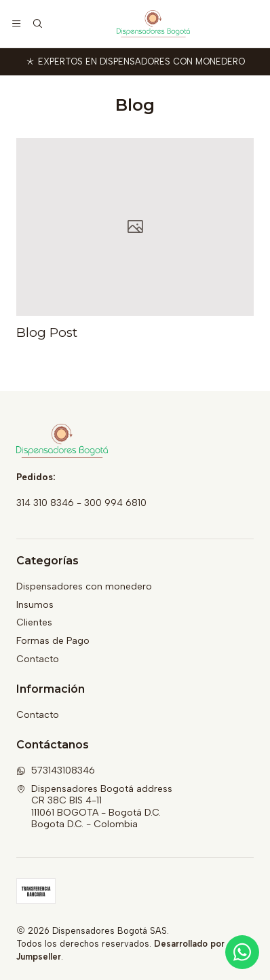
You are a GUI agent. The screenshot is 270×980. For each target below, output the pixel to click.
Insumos (35, 605)
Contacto (38, 659)
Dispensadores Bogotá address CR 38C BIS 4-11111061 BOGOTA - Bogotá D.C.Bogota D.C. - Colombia (94, 807)
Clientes (34, 622)
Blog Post (47, 332)
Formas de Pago (53, 641)
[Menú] (16, 24)
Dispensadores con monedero (84, 586)
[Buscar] (37, 24)
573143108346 (56, 770)
